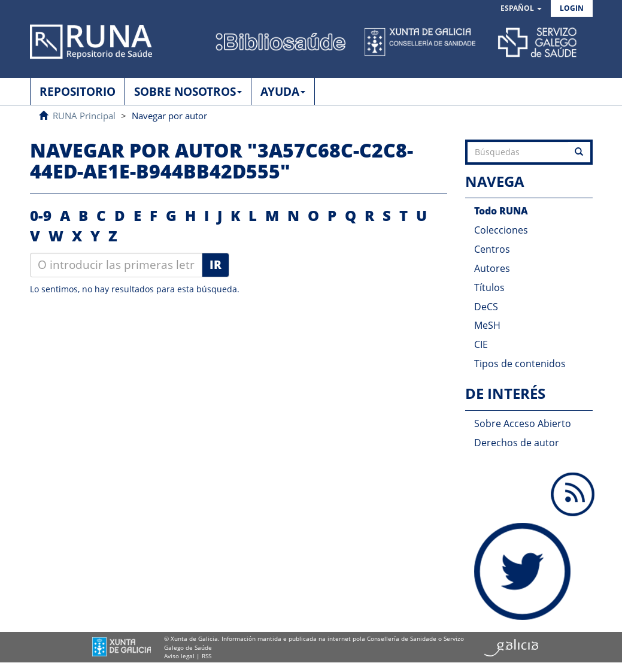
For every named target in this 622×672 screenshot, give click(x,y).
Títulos (489, 287)
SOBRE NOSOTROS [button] (188, 92)
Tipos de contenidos (520, 364)
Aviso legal (179, 656)
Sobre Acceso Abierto (523, 423)
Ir (216, 265)
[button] (521, 9)
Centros (492, 249)
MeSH (487, 325)
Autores (492, 268)
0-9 (41, 215)
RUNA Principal (84, 116)
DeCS (486, 307)
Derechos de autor (517, 443)
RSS (207, 656)
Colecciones (501, 230)
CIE (481, 344)
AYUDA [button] (283, 92)
